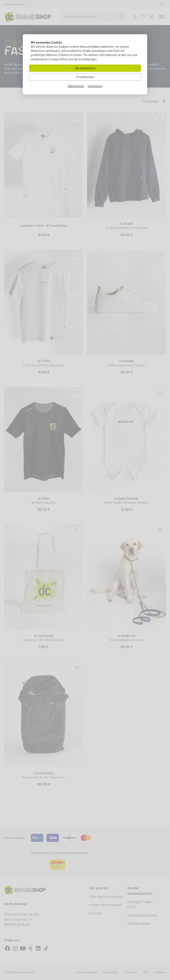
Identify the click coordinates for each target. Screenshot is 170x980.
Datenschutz (76, 86)
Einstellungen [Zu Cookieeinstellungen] (85, 77)
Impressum (95, 86)
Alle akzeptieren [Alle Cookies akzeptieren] (85, 68)
